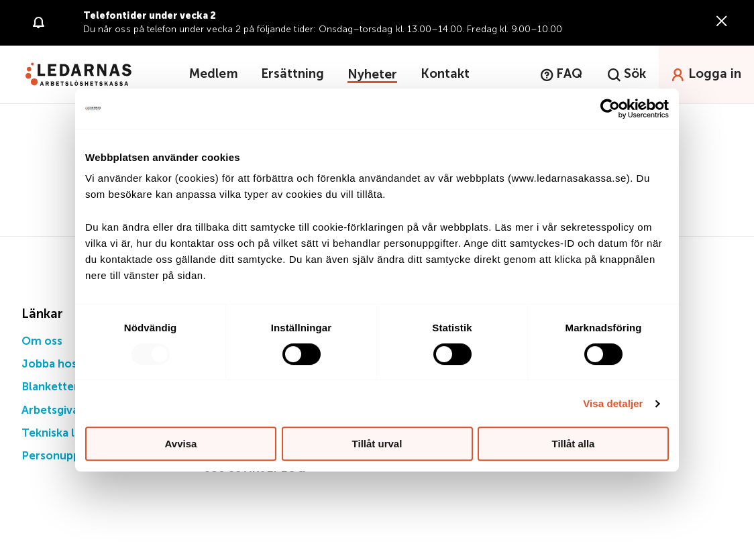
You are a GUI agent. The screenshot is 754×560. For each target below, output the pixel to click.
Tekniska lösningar (71, 434)
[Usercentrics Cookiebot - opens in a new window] (610, 109)
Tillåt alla (574, 444)
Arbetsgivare (56, 411)
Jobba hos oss (60, 365)
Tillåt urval (377, 444)
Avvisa (181, 444)
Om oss (42, 342)
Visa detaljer (613, 403)
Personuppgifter (66, 456)
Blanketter (50, 387)
